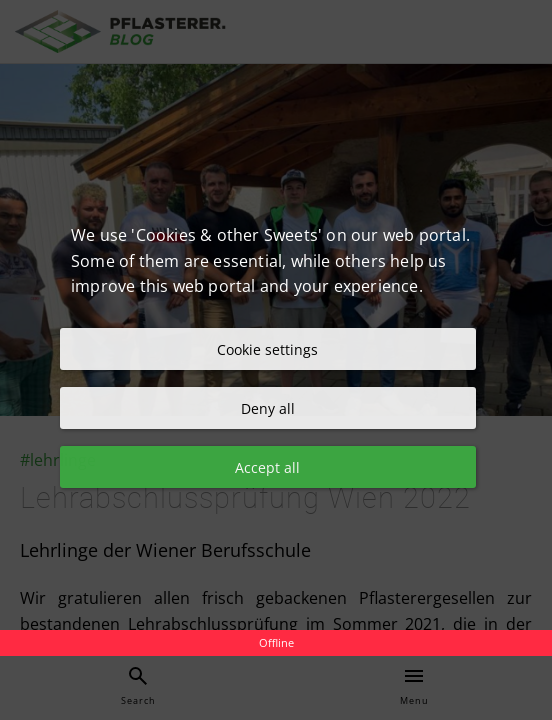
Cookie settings (267, 349)
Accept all (267, 467)
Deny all (268, 408)
